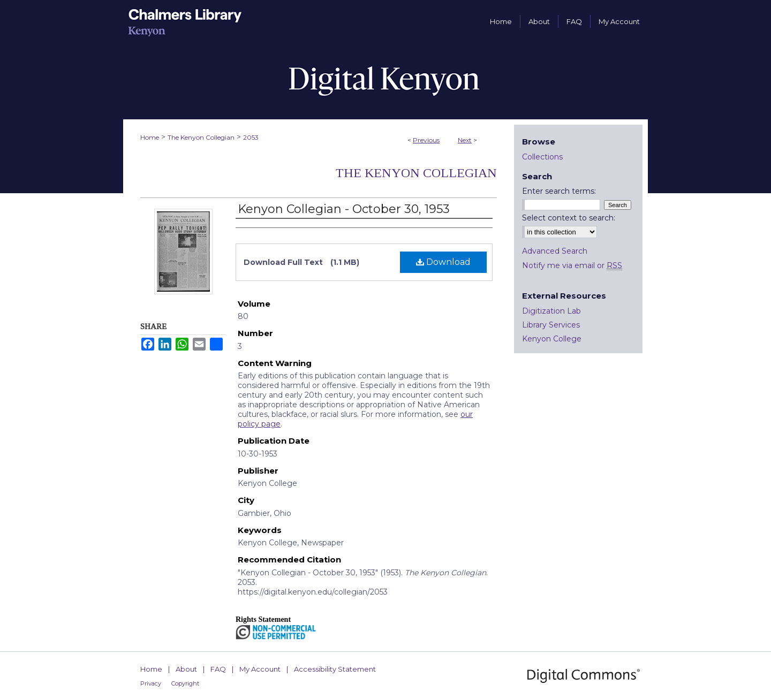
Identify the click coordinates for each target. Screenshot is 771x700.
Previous (426, 140)
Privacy (151, 683)
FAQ (218, 669)
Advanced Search (555, 251)
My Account (260, 669)
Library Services (551, 325)
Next (465, 140)
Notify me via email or (572, 265)
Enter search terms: (559, 191)
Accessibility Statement (335, 669)
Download (443, 262)
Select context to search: (569, 218)
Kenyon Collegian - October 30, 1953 (344, 209)
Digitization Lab (551, 311)
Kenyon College (552, 339)
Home (150, 137)
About (186, 669)
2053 (251, 137)
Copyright (185, 683)
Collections (542, 157)
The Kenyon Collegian (201, 137)
